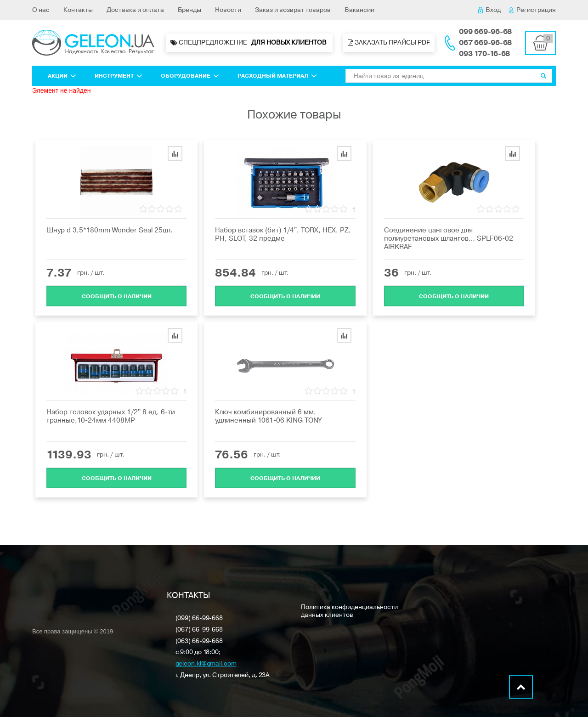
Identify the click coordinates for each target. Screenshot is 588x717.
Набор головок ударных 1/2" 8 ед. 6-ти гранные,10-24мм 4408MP (111, 416)
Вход (489, 10)
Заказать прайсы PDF (389, 42)
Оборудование (190, 76)
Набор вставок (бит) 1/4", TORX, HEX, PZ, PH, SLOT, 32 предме (283, 234)
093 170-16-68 (484, 54)
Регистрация (532, 10)
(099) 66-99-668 (199, 618)
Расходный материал (277, 76)
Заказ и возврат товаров (293, 10)
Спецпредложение (249, 43)
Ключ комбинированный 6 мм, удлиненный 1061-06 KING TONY (268, 416)
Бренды (189, 10)
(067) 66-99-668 (199, 630)
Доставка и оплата (135, 10)
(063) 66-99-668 (199, 641)
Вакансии (359, 10)
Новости (228, 10)
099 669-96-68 (485, 32)
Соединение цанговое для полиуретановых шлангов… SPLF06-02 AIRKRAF (449, 238)
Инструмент (119, 76)
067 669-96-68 (485, 43)
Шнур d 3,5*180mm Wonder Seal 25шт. (110, 230)
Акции (62, 76)
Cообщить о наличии (117, 296)
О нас (41, 10)
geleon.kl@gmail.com (206, 664)
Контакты (78, 10)
